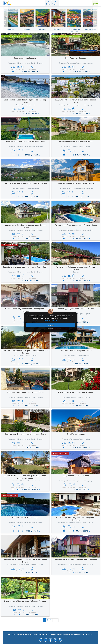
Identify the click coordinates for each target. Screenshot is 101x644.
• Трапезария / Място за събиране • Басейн (76, 356)
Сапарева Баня (90, 29)
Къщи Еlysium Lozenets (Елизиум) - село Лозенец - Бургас (76, 101)
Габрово (27, 29)
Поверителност (39, 635)
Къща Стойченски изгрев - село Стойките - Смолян (25, 183)
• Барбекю (76, 272)
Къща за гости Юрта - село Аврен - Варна (76, 392)
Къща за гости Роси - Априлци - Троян (76, 350)
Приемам (51, 325)
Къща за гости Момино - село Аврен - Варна (25, 392)
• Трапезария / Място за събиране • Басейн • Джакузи (25, 63)
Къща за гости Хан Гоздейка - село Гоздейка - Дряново (76, 519)
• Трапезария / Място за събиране (25, 356)
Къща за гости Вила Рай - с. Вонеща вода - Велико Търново (25, 226)
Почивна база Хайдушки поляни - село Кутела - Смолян (76, 268)
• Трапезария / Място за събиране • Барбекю (76, 147)
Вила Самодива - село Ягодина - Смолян (76, 142)
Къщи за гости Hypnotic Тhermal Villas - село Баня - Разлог (25, 561)
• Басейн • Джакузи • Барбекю (25, 105)
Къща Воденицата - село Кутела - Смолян (76, 309)
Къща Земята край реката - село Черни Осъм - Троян (25, 267)
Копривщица (58, 29)
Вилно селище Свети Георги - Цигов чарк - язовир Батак (25, 101)
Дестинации (12, 635)
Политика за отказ (50, 635)
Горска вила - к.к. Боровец (25, 58)
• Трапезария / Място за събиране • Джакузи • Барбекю (76, 188)
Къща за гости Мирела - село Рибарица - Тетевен (76, 559)
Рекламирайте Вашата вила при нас (82, 635)
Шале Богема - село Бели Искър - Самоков (76, 183)
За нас (18, 635)
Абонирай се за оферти (63, 635)
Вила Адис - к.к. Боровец (76, 58)
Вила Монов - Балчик (76, 434)
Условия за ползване (27, 635)
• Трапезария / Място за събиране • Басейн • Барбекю (25, 147)
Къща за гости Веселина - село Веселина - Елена (25, 434)
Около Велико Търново (74, 30)
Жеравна (43, 29)
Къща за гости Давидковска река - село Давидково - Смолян (25, 352)
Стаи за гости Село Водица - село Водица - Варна (76, 225)
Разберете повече (50, 320)
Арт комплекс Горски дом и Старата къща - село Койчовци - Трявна (25, 477)
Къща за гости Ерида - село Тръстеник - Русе (25, 142)
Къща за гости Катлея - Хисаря (76, 476)
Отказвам (50, 329)
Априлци (11, 29)
